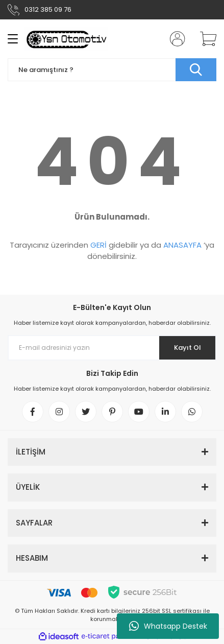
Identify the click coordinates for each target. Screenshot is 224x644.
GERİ (98, 245)
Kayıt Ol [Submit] (188, 348)
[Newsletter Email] (112, 348)
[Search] (112, 70)
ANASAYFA (182, 245)
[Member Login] (175, 39)
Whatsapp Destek (168, 626)
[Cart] (205, 39)
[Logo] (66, 39)
